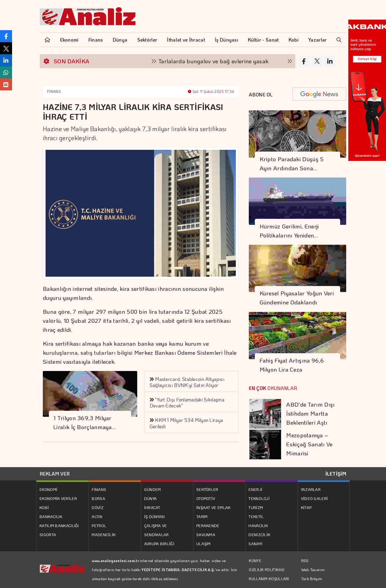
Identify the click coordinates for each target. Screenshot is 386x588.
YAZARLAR (311, 489)
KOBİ (44, 507)
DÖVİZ (98, 507)
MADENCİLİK (104, 535)
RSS (305, 560)
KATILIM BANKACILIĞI (59, 525)
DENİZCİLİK (259, 535)
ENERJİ (255, 489)
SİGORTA (48, 535)
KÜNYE (255, 561)
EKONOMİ (48, 489)
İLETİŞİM (336, 474)
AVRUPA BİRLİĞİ (159, 544)
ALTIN (97, 516)
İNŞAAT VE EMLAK (214, 507)
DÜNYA (151, 498)
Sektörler (147, 40)
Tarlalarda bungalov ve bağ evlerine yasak (223, 61)
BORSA (98, 498)
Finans (96, 40)
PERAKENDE (208, 525)
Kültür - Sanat (263, 40)
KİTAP (306, 507)
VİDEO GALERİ (315, 498)
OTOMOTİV (206, 498)
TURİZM (256, 507)
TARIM (202, 516)
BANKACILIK (51, 516)
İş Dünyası (226, 40)
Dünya (120, 40)
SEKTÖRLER (207, 489)
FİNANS (54, 91)
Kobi (294, 40)
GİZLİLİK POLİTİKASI (267, 570)
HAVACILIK (258, 525)
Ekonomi (69, 40)
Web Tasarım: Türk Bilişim (313, 574)
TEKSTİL (256, 516)
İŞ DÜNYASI (155, 516)
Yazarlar (317, 40)
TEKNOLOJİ (259, 498)
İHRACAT (152, 507)
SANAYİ (255, 544)
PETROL (99, 525)
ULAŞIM (204, 544)
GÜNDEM (153, 489)
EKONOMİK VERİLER (58, 498)
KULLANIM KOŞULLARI (269, 579)
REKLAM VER (55, 474)
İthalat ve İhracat (186, 40)
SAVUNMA (206, 535)
